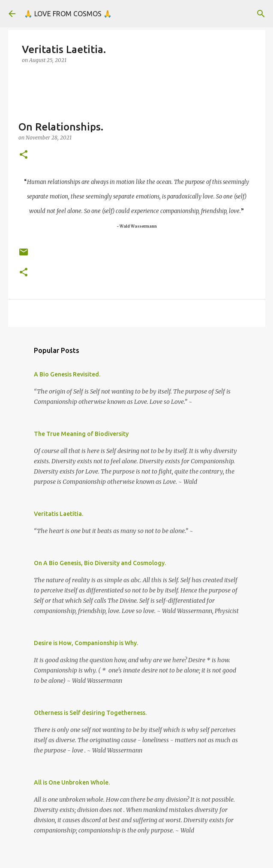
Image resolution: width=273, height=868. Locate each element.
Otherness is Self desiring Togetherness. (90, 713)
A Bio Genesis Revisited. (67, 374)
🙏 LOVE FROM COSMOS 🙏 (68, 14)
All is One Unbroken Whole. (72, 782)
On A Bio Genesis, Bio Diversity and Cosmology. (100, 563)
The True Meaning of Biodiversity (81, 434)
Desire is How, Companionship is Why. (86, 643)
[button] (24, 155)
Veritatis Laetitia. (58, 514)
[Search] (261, 14)
